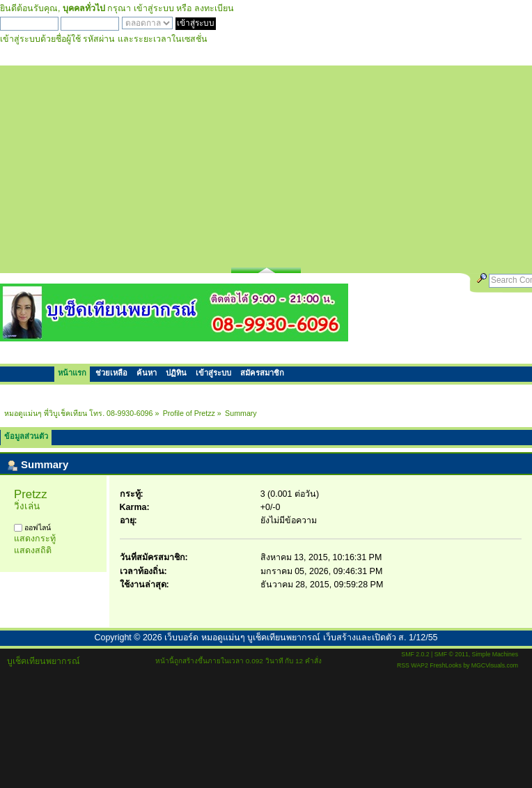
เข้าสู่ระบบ (154, 8)
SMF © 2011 (452, 654)
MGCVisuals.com (495, 665)
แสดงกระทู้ (35, 539)
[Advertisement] (266, 163)
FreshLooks (446, 665)
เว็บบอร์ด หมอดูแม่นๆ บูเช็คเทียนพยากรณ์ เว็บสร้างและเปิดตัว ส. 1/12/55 (301, 638)
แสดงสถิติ (33, 550)
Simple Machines (495, 654)
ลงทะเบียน (214, 8)
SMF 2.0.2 (415, 654)
